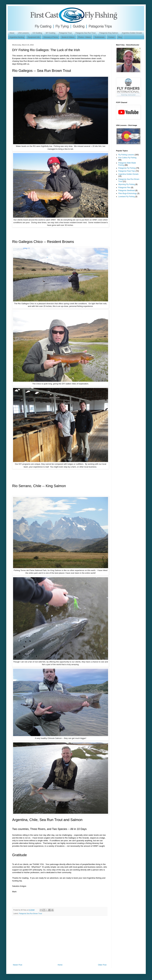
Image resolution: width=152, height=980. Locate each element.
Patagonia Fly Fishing (127, 168)
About (12, 33)
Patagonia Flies (124, 188)
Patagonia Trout (65, 33)
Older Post (102, 965)
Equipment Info (34, 37)
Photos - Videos (85, 37)
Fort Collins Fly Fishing (127, 158)
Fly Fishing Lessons (126, 155)
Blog (120, 37)
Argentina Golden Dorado (132, 33)
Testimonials (99, 37)
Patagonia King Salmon (109, 33)
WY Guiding (50, 33)
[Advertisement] (60, 942)
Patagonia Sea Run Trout (86, 33)
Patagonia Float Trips (127, 171)
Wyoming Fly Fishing (127, 184)
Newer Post (18, 965)
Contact (111, 37)
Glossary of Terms (51, 37)
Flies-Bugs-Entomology (128, 193)
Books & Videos (68, 37)
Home (60, 965)
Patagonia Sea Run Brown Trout (31, 913)
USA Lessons (23, 33)
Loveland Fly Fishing (126, 197)
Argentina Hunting (17, 37)
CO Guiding (37, 33)
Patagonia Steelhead (127, 190)
